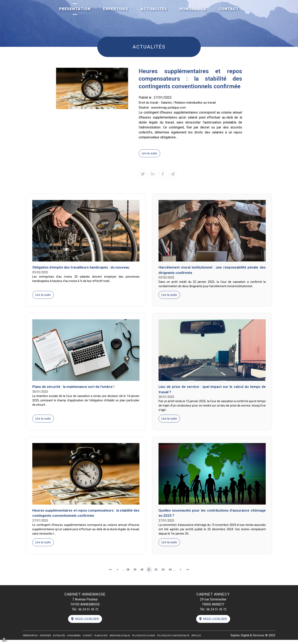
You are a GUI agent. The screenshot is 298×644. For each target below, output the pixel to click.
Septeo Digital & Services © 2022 (251, 639)
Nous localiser (87, 623)
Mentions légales (120, 640)
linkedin (290, 322)
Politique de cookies (144, 640)
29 (135, 573)
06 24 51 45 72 (88, 613)
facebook (290, 314)
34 (170, 573)
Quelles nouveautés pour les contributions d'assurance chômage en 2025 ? (212, 516)
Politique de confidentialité (173, 640)
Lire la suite (150, 153)
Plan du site (101, 640)
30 (142, 573)
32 (156, 573)
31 (149, 573)
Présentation (75, 9)
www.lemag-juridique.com (170, 107)
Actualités (154, 9)
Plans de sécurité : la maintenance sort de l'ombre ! (76, 388)
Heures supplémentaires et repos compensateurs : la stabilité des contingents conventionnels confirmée (86, 516)
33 (163, 573)
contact (290, 330)
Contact (229, 9)
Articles (196, 640)
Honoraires (193, 9)
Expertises (116, 9)
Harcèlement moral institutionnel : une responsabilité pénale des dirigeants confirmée (212, 271)
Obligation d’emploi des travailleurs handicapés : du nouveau (84, 268)
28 (128, 573)
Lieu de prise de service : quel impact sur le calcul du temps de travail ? (212, 391)
